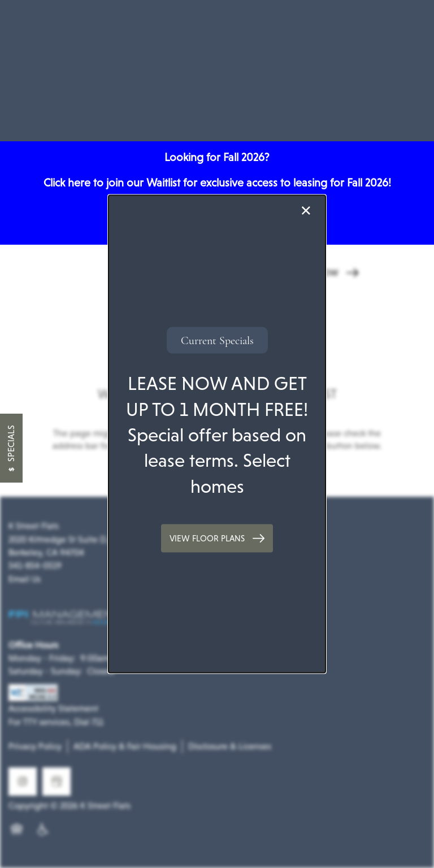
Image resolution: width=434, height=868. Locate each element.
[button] (217, 539)
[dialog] (217, 434)
